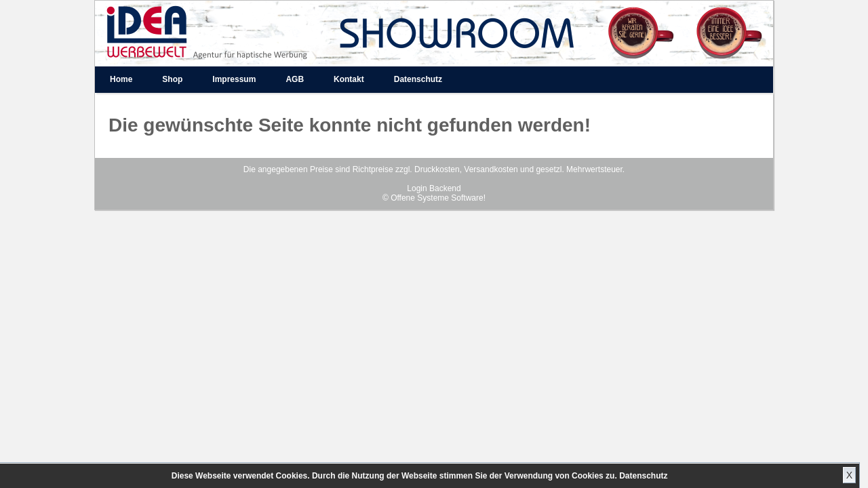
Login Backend (434, 188)
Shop (172, 79)
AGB (295, 79)
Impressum (234, 79)
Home (121, 79)
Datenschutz (643, 476)
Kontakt (349, 79)
